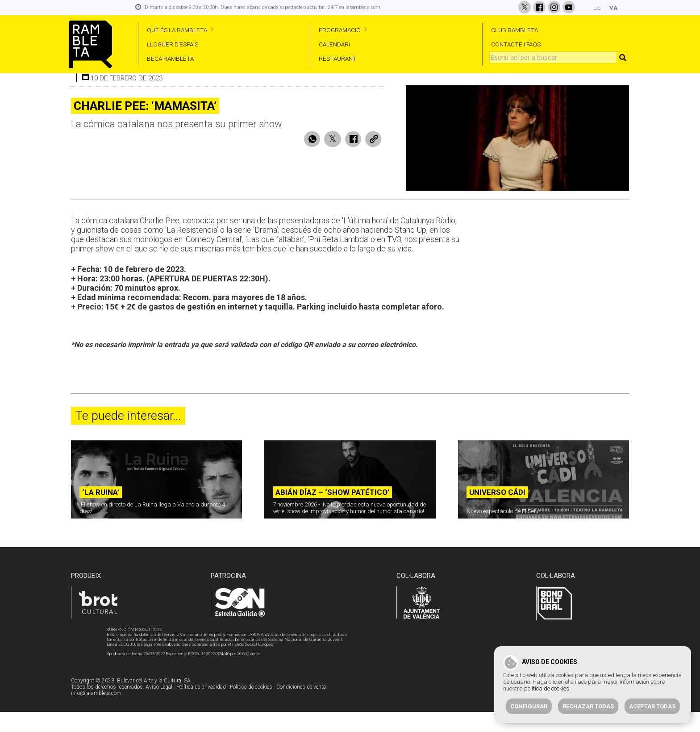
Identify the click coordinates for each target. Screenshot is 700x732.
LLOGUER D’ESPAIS (173, 44)
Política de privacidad (201, 708)
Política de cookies (251, 708)
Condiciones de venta (301, 708)
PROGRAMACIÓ (340, 30)
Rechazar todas (588, 706)
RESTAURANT (338, 59)
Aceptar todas (652, 706)
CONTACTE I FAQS (516, 44)
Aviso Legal (159, 708)
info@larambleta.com (96, 714)
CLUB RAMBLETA (515, 30)
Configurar (529, 706)
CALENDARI (334, 44)
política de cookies (547, 688)
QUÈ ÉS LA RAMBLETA (177, 30)
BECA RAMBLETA (170, 59)
